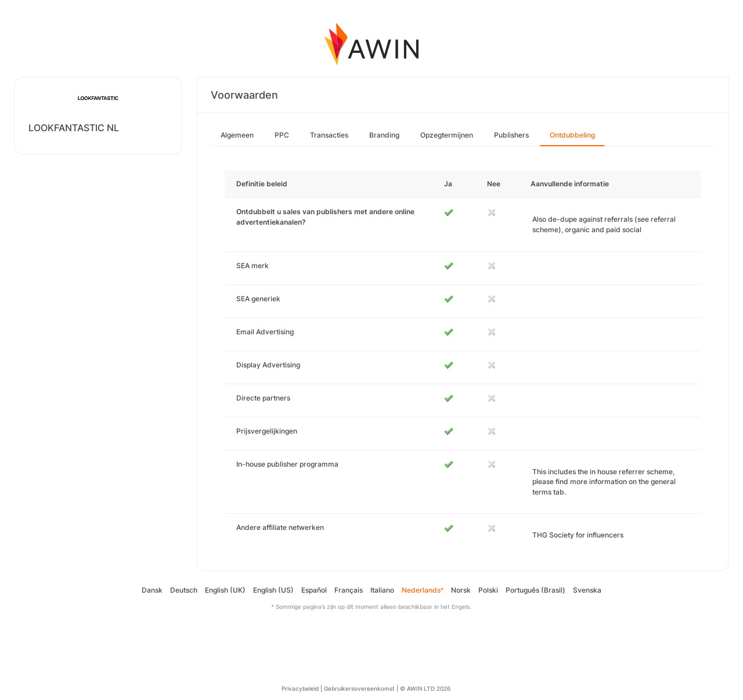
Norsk (461, 590)
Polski (488, 590)
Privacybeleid (300, 688)
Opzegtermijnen (447, 135)
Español (314, 590)
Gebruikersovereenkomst (359, 688)
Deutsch (184, 590)
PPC (282, 135)
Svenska (587, 590)
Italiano (382, 590)
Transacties (329, 135)
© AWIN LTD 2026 (425, 688)
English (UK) (225, 590)
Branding (384, 135)
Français (349, 590)
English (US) (273, 590)
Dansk (152, 590)
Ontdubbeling (572, 135)
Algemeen (237, 135)
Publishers (511, 135)
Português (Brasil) (535, 590)
